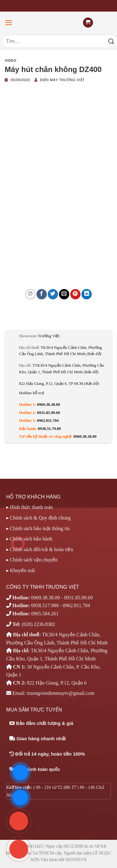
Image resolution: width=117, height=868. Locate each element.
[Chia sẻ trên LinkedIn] (87, 294)
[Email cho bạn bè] (64, 294)
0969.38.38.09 (49, 405)
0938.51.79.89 (49, 429)
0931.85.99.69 (49, 413)
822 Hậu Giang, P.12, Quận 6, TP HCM (59, 384)
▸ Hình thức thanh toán (30, 507)
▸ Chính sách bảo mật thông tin (38, 528)
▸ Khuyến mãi (21, 570)
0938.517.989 (45, 605)
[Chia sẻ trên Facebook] (42, 294)
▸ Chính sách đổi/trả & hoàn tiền (40, 549)
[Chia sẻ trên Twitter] (53, 294)
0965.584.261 (45, 614)
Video (11, 60)
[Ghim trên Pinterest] (75, 294)
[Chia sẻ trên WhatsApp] (30, 294)
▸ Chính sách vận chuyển (32, 560)
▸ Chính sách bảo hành (29, 539)
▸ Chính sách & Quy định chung (39, 518)
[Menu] (9, 23)
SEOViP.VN (76, 860)
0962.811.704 (48, 421)
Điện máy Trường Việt (63, 80)
